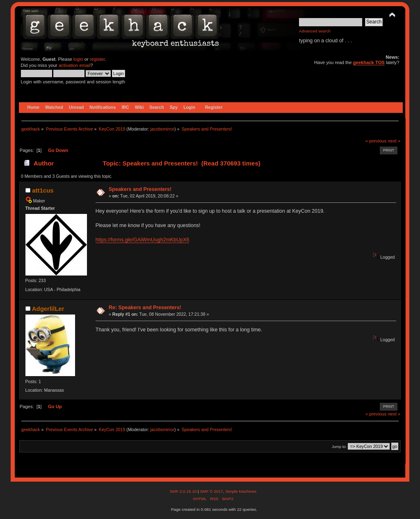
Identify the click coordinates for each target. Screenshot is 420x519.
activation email (74, 65)
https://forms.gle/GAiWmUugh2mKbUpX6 (143, 240)
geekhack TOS (369, 62)
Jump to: (339, 447)
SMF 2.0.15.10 (184, 491)
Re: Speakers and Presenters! (145, 308)
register (97, 59)
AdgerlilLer (48, 309)
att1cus (43, 190)
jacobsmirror (162, 129)
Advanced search (315, 31)
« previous (376, 141)
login (78, 59)
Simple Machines (241, 491)
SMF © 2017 (211, 491)
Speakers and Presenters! (140, 189)
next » (394, 141)
